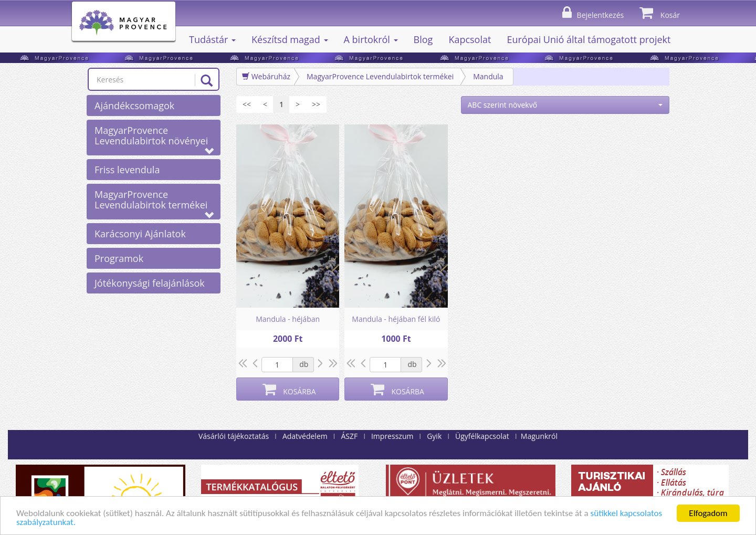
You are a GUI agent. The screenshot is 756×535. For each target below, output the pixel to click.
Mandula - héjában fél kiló (396, 319)
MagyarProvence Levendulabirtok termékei (154, 202)
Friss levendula (127, 170)
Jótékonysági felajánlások (150, 283)
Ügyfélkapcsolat (482, 436)
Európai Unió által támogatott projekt (589, 39)
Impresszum (392, 436)
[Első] (247, 104)
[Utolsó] (316, 104)
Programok (119, 258)
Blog (423, 39)
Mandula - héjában (288, 319)
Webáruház (266, 76)
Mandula (488, 76)
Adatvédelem (305, 436)
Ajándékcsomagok (134, 106)
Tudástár (212, 39)
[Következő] (298, 104)
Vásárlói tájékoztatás (234, 436)
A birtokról (371, 39)
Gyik (434, 436)
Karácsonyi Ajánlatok (140, 234)
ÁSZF (349, 436)
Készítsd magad (290, 39)
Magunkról (539, 436)
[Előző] (265, 104)
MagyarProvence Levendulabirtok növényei (154, 138)
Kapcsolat (470, 39)
